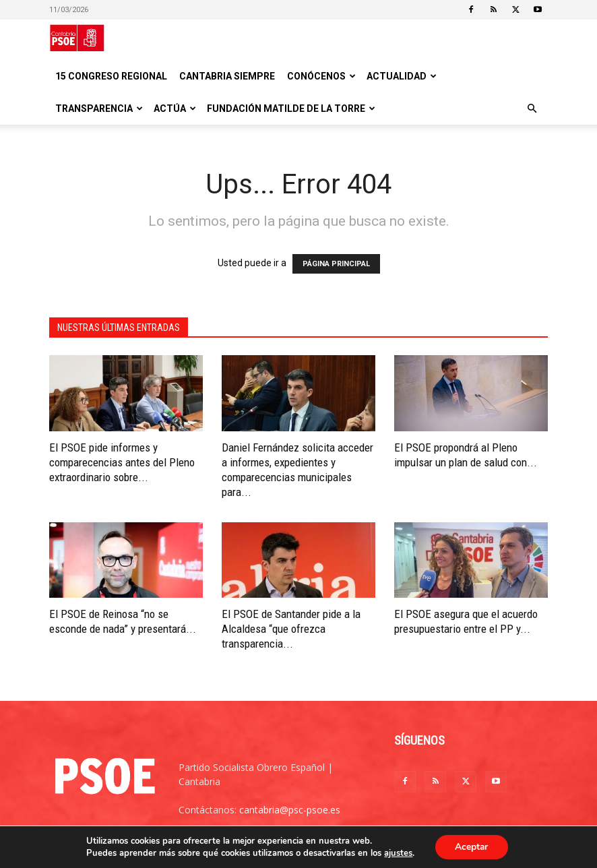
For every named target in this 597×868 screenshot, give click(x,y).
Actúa (175, 108)
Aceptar (472, 847)
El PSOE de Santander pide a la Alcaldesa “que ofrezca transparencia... (291, 629)
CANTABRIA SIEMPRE (227, 76)
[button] (532, 109)
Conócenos (321, 76)
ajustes (398, 853)
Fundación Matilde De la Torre (291, 108)
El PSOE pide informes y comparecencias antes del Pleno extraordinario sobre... (122, 462)
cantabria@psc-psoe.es (290, 810)
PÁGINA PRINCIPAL (336, 264)
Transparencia (99, 108)
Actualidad (402, 76)
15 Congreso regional (111, 76)
